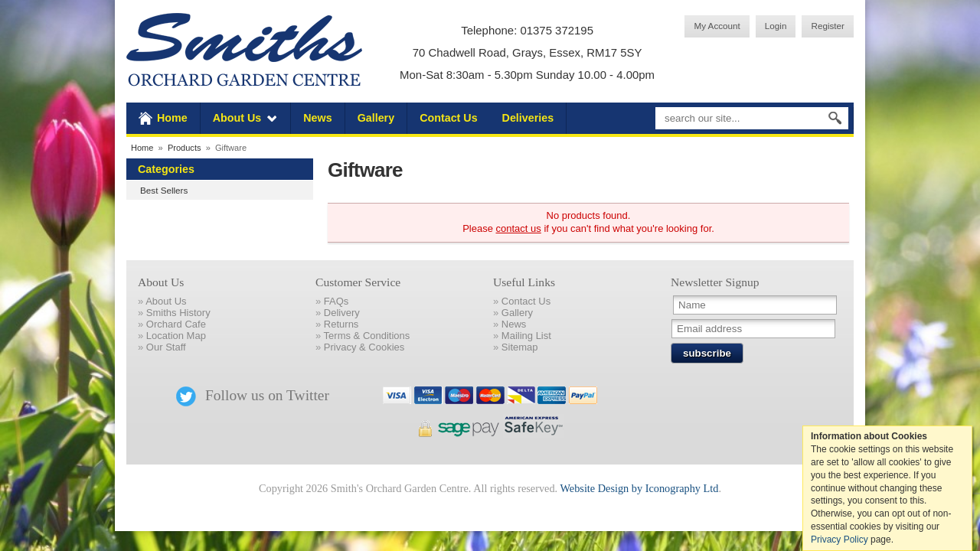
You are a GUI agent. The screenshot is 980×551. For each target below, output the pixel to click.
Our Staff (166, 347)
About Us (237, 118)
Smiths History (178, 313)
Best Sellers (164, 190)
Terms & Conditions (367, 336)
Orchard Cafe (176, 324)
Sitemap (520, 347)
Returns (341, 324)
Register (828, 26)
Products (185, 148)
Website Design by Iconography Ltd (639, 488)
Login (776, 26)
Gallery (376, 118)
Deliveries (528, 118)
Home (172, 118)
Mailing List (526, 336)
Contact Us (448, 118)
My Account (717, 26)
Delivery (342, 313)
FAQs (336, 301)
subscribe (707, 353)
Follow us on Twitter (253, 395)
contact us (519, 228)
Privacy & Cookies (364, 347)
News (317, 118)
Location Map (176, 336)
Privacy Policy (840, 540)
